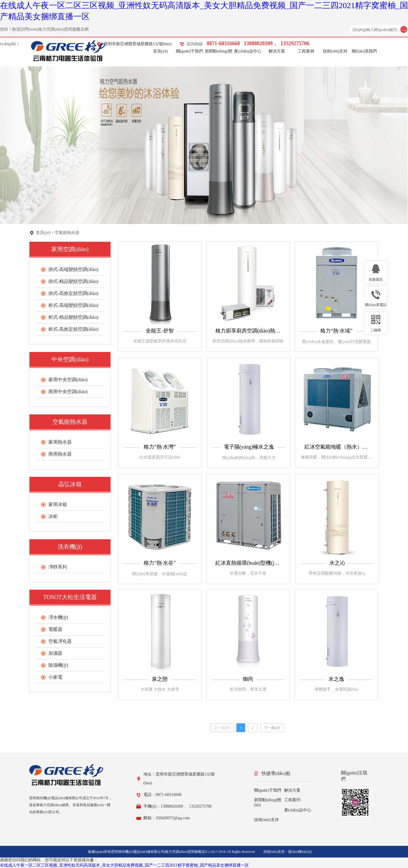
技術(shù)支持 (335, 51)
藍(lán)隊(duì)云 (300, 852)
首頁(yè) (160, 51)
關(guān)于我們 (190, 51)
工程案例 (306, 51)
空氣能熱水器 (67, 233)
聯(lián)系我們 (364, 51)
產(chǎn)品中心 (248, 51)
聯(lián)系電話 (376, 305)
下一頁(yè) (272, 728)
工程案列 (292, 800)
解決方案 (277, 51)
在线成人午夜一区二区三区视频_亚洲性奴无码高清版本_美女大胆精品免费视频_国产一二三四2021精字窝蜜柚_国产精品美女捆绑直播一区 (124, 865)
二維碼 (376, 330)
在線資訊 (376, 279)
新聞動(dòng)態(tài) (218, 52)
